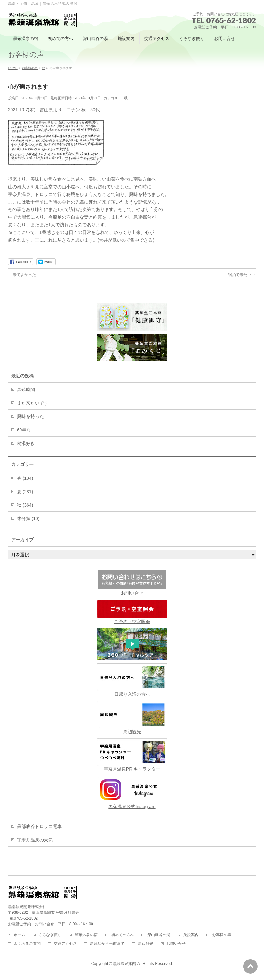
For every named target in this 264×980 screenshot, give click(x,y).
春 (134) (25, 478)
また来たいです (33, 403)
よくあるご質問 (27, 944)
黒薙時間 (26, 390)
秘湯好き (26, 443)
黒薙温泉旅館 (124, 964)
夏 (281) (25, 492)
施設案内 (191, 935)
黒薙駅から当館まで (107, 944)
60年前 (24, 430)
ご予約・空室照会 (132, 612)
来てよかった (22, 275)
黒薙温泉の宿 (86, 935)
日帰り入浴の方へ (132, 680)
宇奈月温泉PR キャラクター (132, 755)
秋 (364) (25, 505)
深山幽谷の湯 (159, 935)
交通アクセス (65, 944)
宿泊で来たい (242, 275)
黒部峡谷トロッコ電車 (39, 826)
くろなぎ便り (50, 935)
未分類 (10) (28, 518)
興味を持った (30, 416)
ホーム (20, 935)
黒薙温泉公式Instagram (132, 792)
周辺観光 (132, 718)
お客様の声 (222, 935)
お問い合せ (132, 593)
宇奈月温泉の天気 (35, 840)
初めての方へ (123, 935)
